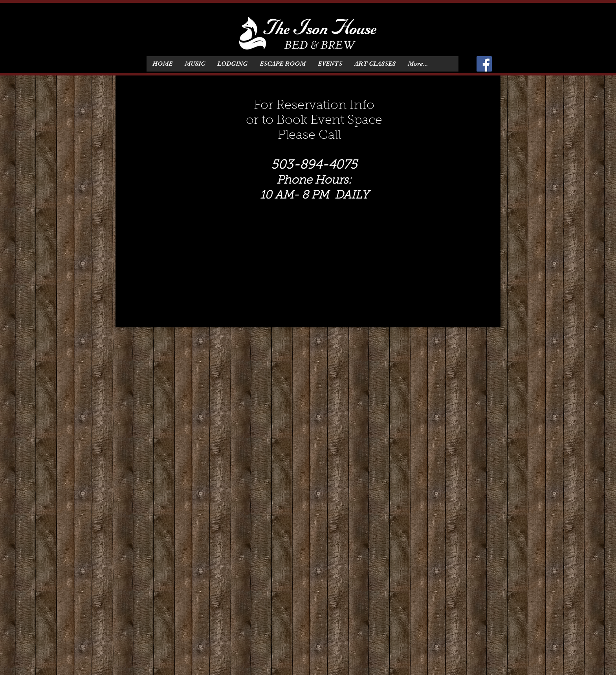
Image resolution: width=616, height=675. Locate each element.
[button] (232, 64)
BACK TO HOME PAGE (410, 309)
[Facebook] (484, 64)
